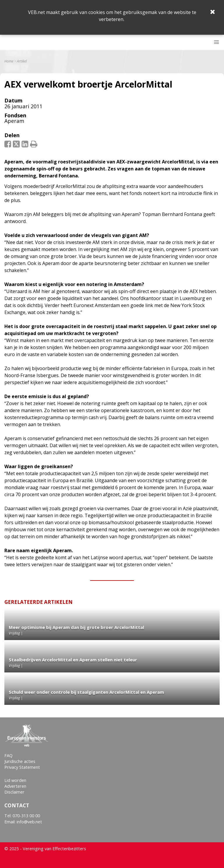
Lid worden (15, 780)
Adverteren (15, 786)
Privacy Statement (22, 767)
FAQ (8, 755)
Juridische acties (20, 761)
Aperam (14, 121)
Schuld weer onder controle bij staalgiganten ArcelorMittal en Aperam (86, 692)
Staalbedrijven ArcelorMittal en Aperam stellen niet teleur (73, 660)
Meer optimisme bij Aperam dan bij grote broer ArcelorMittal (76, 627)
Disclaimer (14, 792)
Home (9, 61)
